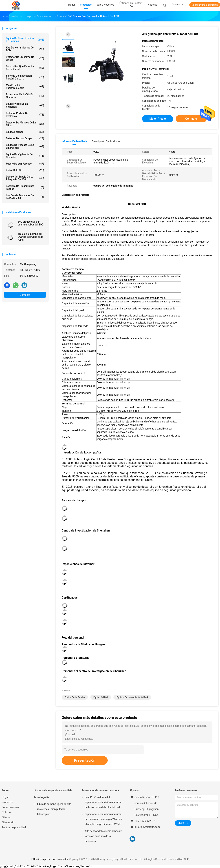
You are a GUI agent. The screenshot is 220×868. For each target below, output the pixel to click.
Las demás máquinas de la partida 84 (25, 197)
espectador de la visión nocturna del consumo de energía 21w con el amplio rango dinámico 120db (103, 819)
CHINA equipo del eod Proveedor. (50, 859)
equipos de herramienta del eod (132, 697)
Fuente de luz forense (25, 164)
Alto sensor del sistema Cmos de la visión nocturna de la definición (103, 836)
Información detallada (74, 141)
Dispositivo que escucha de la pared (25, 68)
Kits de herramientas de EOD (25, 49)
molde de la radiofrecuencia (25, 87)
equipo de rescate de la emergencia (25, 146)
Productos (8, 802)
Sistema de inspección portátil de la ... (25, 77)
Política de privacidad (14, 827)
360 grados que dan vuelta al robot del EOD (31, 223)
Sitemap (6, 817)
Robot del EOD (25, 170)
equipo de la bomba (75, 697)
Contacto (25, 295)
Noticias (6, 812)
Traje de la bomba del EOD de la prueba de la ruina (31, 237)
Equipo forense (25, 132)
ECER (186, 859)
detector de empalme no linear (25, 58)
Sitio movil (8, 822)
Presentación (85, 760)
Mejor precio (158, 119)
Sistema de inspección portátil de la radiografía (53, 794)
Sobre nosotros (10, 807)
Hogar (5, 797)
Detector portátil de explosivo (25, 115)
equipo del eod (101, 697)
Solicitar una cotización (205, 5)
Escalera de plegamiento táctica (25, 187)
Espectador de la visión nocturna (25, 96)
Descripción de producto (106, 141)
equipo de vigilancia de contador (25, 156)
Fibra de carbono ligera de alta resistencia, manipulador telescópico (54, 809)
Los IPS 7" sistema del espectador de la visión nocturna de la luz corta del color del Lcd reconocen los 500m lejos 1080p (103, 803)
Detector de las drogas (25, 138)
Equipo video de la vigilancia (25, 105)
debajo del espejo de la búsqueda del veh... (25, 178)
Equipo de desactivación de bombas (25, 40)
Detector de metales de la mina (25, 124)
